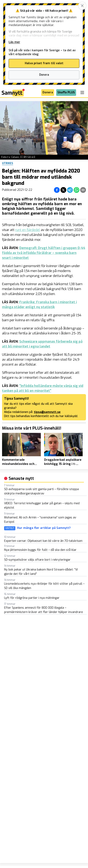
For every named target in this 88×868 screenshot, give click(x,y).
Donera (44, 75)
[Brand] (13, 93)
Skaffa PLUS (66, 92)
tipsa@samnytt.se (47, 412)
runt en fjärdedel (28, 230)
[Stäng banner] (82, 6)
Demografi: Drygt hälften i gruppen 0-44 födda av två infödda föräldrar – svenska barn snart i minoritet (44, 253)
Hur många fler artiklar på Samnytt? (44, 528)
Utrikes (8, 163)
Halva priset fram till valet (44, 63)
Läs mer (14, 42)
